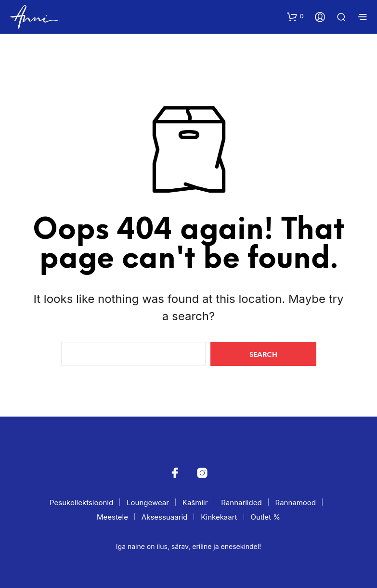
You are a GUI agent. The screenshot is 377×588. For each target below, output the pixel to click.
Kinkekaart (219, 517)
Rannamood (296, 503)
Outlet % (265, 517)
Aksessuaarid (164, 517)
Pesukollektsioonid (81, 503)
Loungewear (148, 503)
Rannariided (241, 503)
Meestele (112, 517)
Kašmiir (195, 503)
